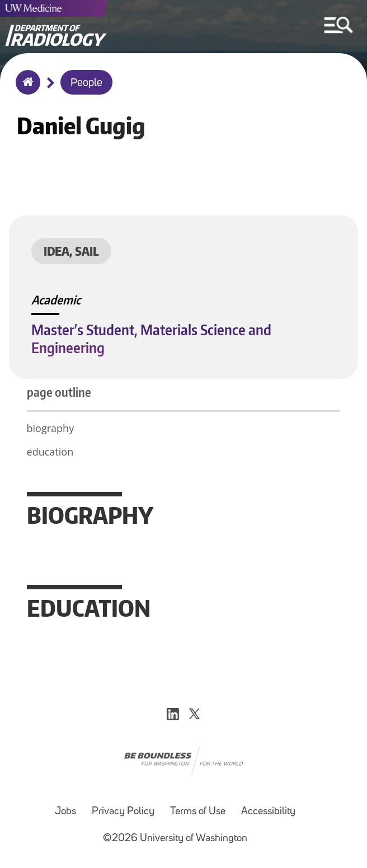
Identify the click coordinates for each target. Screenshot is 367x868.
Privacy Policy (123, 812)
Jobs (65, 812)
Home (25, 90)
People (86, 83)
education (50, 452)
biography (51, 428)
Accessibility (268, 812)
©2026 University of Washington (175, 839)
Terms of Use (198, 812)
